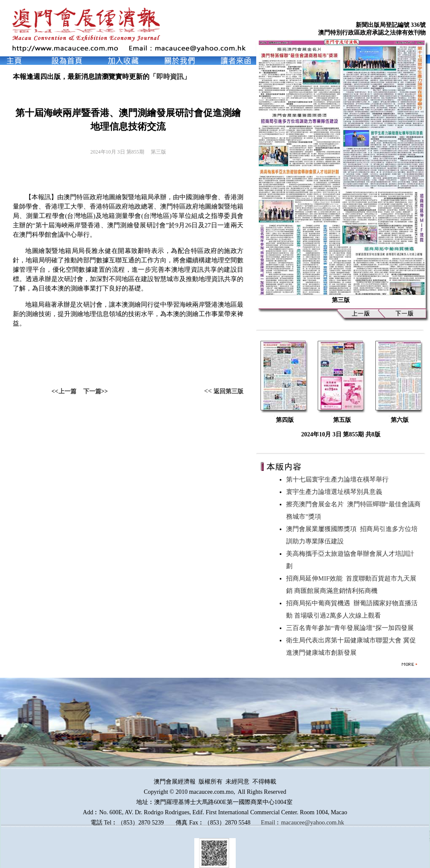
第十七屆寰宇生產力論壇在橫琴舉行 (339, 479)
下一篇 (92, 391)
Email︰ (271, 823)
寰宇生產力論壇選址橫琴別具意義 (336, 492)
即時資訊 (170, 77)
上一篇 (67, 391)
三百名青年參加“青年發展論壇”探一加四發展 (351, 628)
